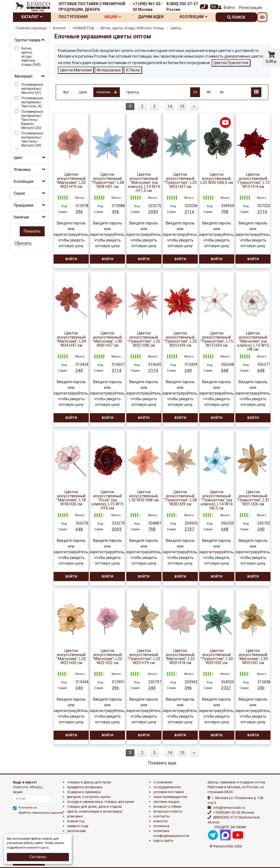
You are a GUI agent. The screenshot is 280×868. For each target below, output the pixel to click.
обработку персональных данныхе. (41, 813)
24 (195, 92)
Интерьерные (109, 70)
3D (262, 17)
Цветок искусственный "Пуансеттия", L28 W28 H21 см (108, 181)
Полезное (161, 826)
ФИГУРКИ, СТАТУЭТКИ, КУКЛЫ (89, 797)
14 (170, 106)
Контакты (162, 816)
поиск (236, 17)
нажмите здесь (37, 848)
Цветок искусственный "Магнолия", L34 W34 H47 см (71, 339)
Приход (133, 92)
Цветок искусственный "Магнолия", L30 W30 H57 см (107, 339)
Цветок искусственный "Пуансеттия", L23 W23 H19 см (144, 657)
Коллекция (24, 181)
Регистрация (251, 8)
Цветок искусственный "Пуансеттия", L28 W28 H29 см (180, 498)
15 (182, 106)
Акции (113, 17)
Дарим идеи (151, 17)
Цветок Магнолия (76, 70)
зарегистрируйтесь (71, 234)
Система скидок (167, 802)
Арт (66, 92)
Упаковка (22, 170)
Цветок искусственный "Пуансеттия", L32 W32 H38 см (144, 339)
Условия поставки (169, 792)
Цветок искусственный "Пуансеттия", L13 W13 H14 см (253, 181)
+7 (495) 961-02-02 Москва (147, 7)
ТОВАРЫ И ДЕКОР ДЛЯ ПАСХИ (89, 782)
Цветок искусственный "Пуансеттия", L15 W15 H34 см (217, 339)
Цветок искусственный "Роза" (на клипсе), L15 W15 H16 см (108, 500)
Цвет (18, 158)
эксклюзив (76, 831)
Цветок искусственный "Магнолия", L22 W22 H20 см (71, 657)
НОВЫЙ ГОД (76, 821)
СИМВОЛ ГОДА (78, 826)
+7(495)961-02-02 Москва (234, 812)
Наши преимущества (170, 797)
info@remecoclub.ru (229, 808)
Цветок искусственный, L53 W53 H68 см (144, 496)
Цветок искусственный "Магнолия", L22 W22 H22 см (107, 657)
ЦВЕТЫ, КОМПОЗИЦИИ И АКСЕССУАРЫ (95, 811)
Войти (229, 8)
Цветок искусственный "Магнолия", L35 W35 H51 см (253, 657)
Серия (19, 193)
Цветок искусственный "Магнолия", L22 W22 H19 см (71, 181)
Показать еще (162, 763)
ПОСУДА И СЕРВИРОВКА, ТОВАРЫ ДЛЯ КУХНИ (101, 802)
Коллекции (194, 17)
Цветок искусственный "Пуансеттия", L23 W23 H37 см (180, 181)
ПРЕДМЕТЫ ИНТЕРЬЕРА (85, 787)
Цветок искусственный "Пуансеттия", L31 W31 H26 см (253, 498)
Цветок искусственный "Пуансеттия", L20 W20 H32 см (217, 657)
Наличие (22, 217)
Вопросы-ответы (168, 811)
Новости (160, 821)
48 (208, 92)
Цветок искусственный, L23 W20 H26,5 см (217, 179)
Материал (24, 76)
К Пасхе (133, 70)
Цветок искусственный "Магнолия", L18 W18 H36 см (71, 498)
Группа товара (27, 40)
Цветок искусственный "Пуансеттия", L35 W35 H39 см (180, 339)
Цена (83, 92)
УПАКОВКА (75, 816)
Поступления (73, 17)
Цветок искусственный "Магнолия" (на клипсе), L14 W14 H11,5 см (144, 183)
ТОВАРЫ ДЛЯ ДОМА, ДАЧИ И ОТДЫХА (94, 806)
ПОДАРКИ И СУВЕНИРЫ (84, 792)
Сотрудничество (167, 787)
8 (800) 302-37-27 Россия (182, 7)
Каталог (32, 17)
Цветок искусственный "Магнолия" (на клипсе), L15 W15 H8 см (253, 341)
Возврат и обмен (167, 806)
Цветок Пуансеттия (231, 63)
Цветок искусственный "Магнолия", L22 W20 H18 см (180, 657)
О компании (163, 782)
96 (222, 92)
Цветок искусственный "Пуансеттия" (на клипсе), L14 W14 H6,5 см (217, 500)
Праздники (24, 205)
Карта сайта (163, 841)
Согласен (38, 857)
